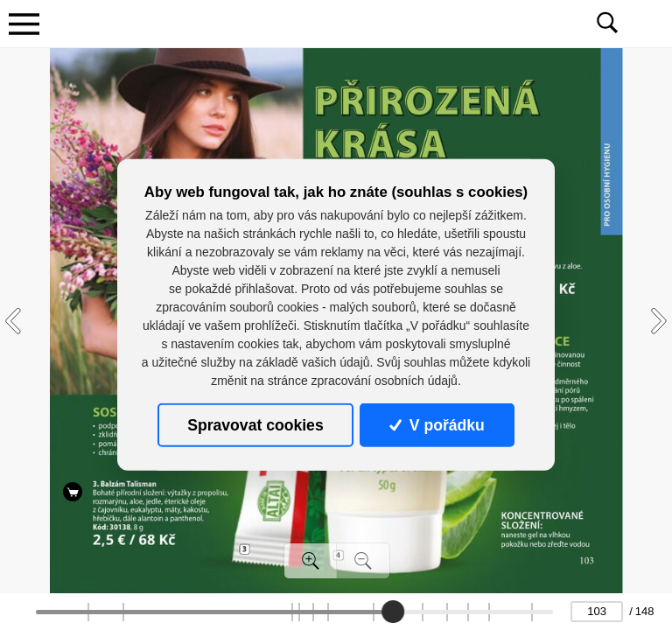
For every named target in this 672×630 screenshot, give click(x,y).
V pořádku (437, 425)
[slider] (393, 612)
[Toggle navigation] (24, 24)
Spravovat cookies (255, 425)
